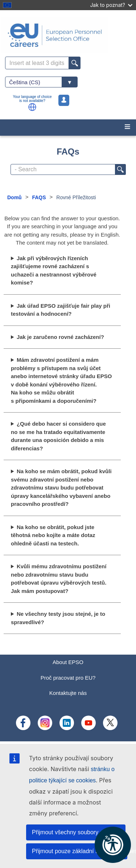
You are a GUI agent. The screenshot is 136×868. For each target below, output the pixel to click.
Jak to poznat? (111, 5)
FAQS (39, 197)
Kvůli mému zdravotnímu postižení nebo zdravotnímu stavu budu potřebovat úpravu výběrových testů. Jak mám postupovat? (59, 579)
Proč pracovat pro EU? (68, 678)
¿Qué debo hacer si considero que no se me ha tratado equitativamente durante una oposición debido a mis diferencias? (58, 436)
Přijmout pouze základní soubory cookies (80, 851)
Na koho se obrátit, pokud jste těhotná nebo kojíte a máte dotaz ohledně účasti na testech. (53, 535)
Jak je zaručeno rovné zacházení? (60, 337)
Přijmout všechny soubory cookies (76, 832)
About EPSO (68, 662)
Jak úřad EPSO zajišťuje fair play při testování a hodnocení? (61, 310)
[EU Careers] (68, 35)
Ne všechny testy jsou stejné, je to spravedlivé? (58, 618)
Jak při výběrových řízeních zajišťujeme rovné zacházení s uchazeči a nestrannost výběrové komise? (54, 271)
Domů (15, 197)
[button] (32, 107)
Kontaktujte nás (68, 693)
